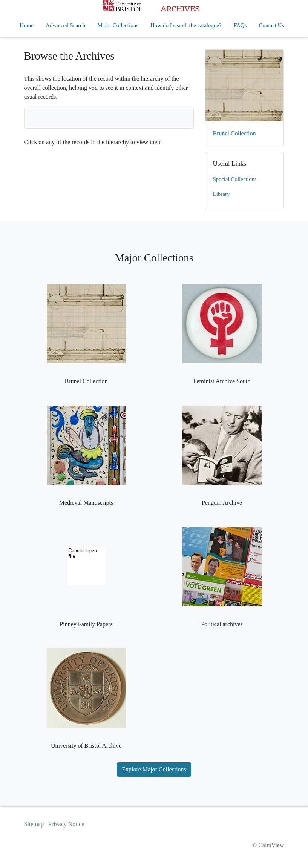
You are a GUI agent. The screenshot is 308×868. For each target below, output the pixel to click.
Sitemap (34, 824)
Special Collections (235, 179)
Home (27, 25)
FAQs (240, 25)
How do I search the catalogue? (186, 25)
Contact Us (271, 25)
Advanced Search (65, 25)
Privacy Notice (66, 824)
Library (221, 194)
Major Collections (118, 25)
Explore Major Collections (154, 769)
